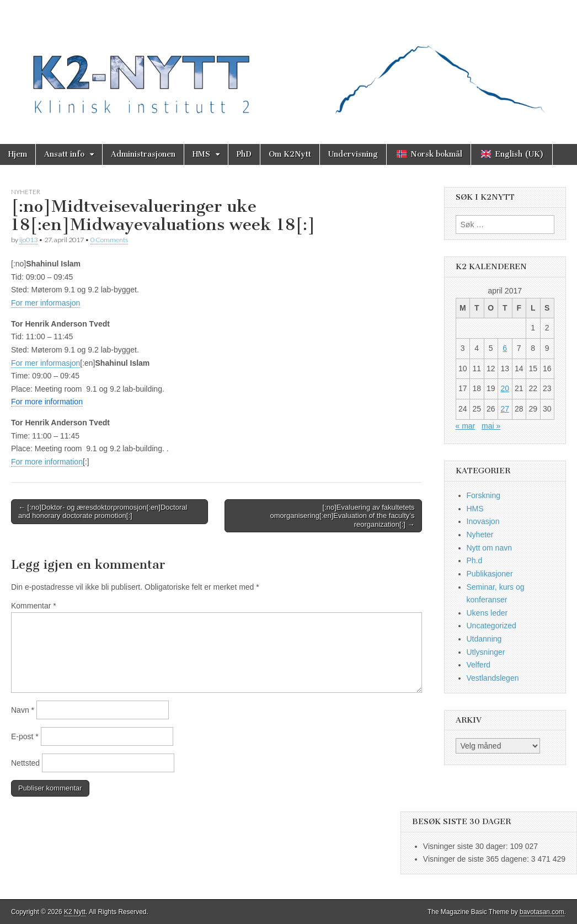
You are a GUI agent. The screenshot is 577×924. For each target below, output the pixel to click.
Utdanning (484, 639)
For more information (47, 462)
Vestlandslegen (493, 678)
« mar (466, 426)
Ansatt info (64, 154)
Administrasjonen (143, 154)
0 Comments (109, 240)
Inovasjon (483, 521)
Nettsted (25, 763)
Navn (23, 710)
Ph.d (475, 560)
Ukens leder (487, 613)
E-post (25, 736)
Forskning (483, 495)
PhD (244, 154)
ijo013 (28, 240)
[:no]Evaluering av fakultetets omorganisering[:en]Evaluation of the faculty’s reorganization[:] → (342, 516)
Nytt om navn (489, 548)
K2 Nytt (75, 912)
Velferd (479, 665)
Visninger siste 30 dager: (467, 846)
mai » (491, 426)
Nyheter (26, 192)
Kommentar (34, 606)
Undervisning (353, 154)
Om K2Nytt (290, 154)
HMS (201, 154)
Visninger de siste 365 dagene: (477, 859)
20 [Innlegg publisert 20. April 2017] (505, 388)
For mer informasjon (46, 303)
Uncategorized (491, 626)
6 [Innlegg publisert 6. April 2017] (505, 348)
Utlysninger (486, 652)
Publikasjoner (490, 574)
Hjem (18, 154)
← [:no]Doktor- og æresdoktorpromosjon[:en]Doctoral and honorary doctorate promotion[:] (103, 512)
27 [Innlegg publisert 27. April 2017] (505, 409)
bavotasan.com (542, 912)
